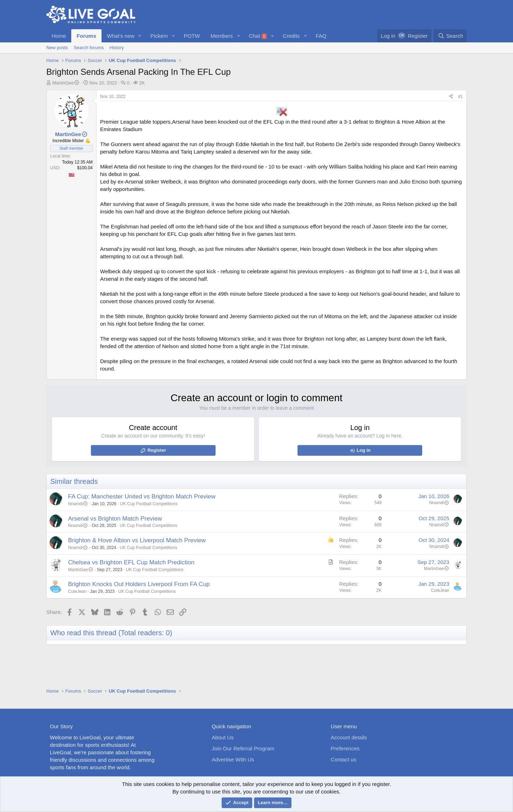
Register (157, 450)
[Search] (450, 36)
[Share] (451, 97)
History (116, 48)
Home (59, 36)
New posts (57, 48)
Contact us (343, 759)
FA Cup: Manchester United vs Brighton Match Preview (142, 496)
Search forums (89, 48)
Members (222, 36)
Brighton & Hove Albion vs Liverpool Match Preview (137, 540)
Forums (86, 36)
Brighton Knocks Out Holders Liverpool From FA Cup (139, 584)
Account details (349, 737)
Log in (364, 450)
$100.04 (85, 168)
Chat (258, 36)
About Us (223, 737)
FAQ (321, 36)
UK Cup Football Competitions (149, 504)
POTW (192, 36)
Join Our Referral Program (243, 748)
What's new (121, 36)
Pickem (159, 36)
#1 (460, 97)
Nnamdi (78, 504)
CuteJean (77, 591)
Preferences (345, 748)
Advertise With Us (233, 759)
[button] (140, 36)
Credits (291, 36)
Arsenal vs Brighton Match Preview (115, 519)
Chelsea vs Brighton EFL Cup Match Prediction (131, 562)
